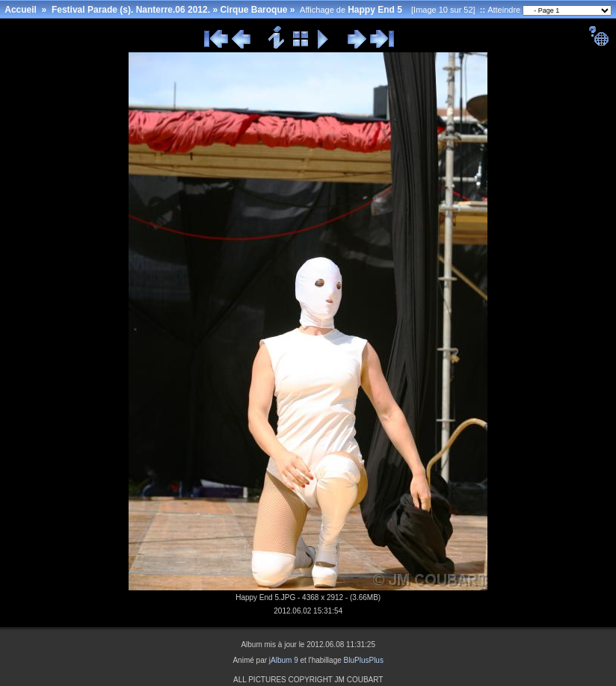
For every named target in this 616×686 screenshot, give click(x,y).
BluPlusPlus (364, 660)
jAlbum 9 (284, 660)
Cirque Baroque (253, 10)
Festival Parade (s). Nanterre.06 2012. (131, 10)
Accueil (21, 10)
